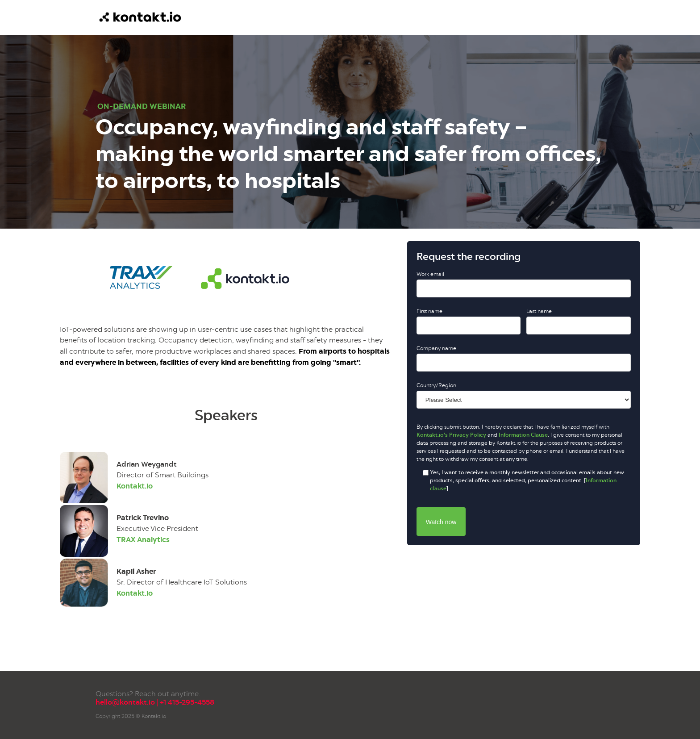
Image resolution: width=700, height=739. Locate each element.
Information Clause (523, 435)
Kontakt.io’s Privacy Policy (451, 435)
